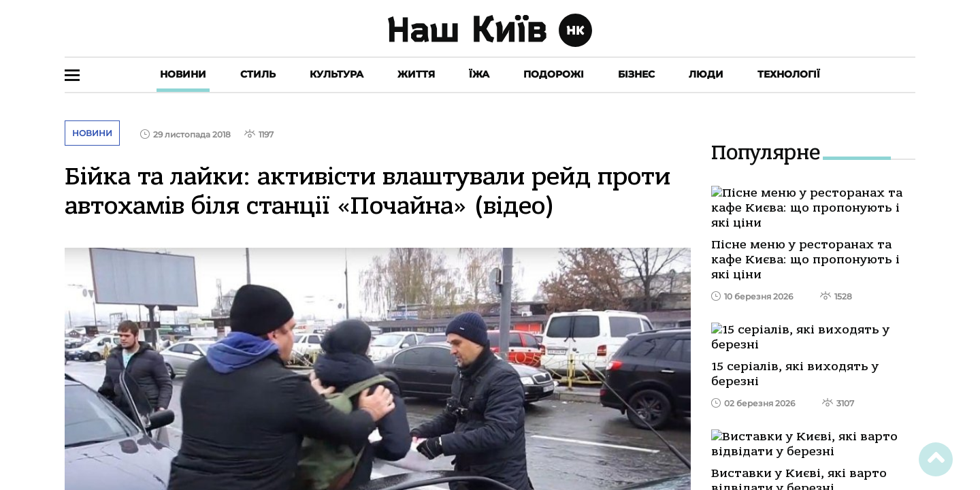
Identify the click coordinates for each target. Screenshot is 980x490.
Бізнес (636, 74)
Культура (337, 74)
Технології (789, 74)
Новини (183, 74)
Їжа (479, 74)
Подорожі (554, 74)
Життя (416, 74)
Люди (706, 74)
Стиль (258, 74)
